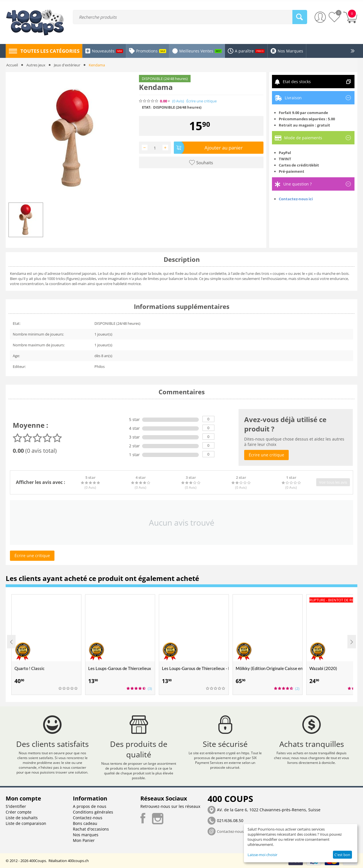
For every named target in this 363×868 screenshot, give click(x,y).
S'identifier (16, 806)
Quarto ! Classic (29, 668)
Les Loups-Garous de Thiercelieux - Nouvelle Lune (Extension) (195, 668)
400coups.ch (78, 861)
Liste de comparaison (26, 823)
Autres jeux (36, 65)
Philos (100, 366)
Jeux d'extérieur (67, 65)
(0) (178, 101)
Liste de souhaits (22, 818)
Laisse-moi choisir (262, 855)
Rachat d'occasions (91, 829)
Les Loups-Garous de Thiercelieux (120, 668)
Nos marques (86, 835)
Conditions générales (93, 812)
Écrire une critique (201, 101)
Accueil (12, 65)
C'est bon (342, 855)
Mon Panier (84, 840)
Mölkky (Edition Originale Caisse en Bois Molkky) (269, 668)
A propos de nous (90, 806)
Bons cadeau (85, 823)
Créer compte (19, 812)
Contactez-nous (88, 818)
